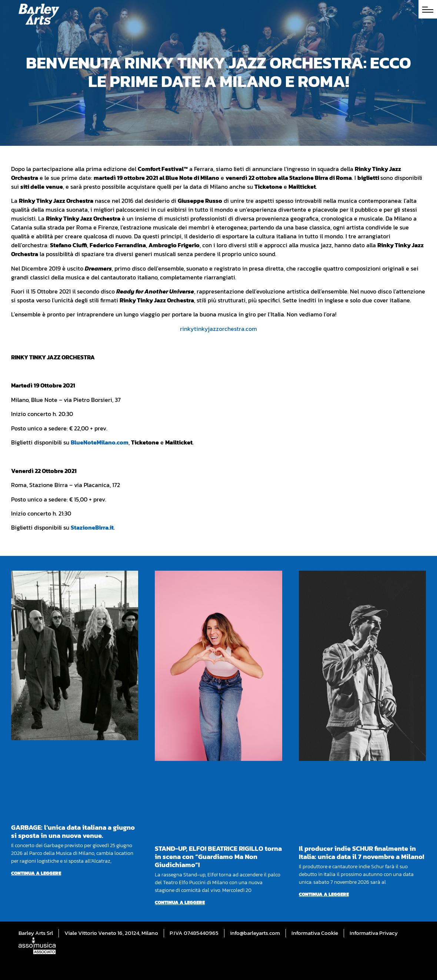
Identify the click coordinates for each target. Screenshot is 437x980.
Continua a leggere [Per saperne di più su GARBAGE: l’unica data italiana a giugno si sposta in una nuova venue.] (36, 873)
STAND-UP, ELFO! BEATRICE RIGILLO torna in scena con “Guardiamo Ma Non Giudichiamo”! (218, 857)
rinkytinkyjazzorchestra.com (218, 329)
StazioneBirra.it (92, 527)
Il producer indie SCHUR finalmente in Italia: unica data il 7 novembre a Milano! (361, 853)
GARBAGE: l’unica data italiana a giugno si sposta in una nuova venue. (73, 831)
